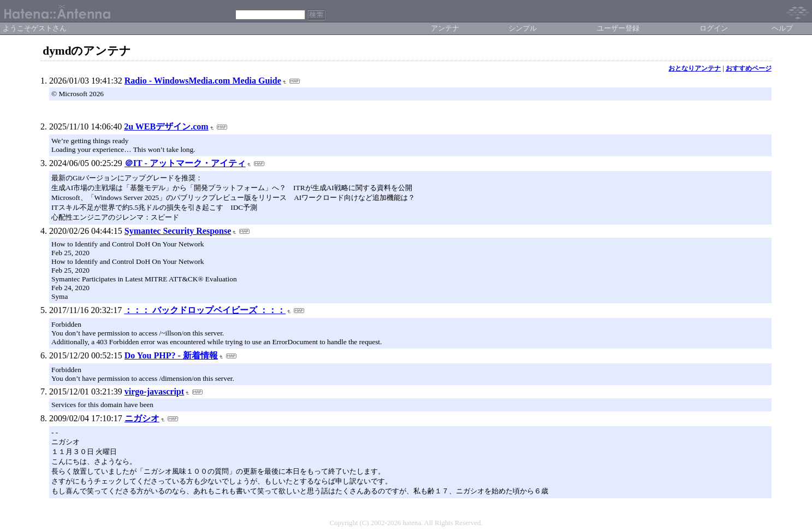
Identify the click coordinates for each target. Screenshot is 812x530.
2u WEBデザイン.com (166, 126)
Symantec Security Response (178, 231)
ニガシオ (142, 418)
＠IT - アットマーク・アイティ (185, 163)
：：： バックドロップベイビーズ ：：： (205, 310)
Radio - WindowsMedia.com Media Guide (203, 81)
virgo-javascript (154, 391)
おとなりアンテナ (695, 68)
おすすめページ (749, 68)
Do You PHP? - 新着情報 (171, 355)
